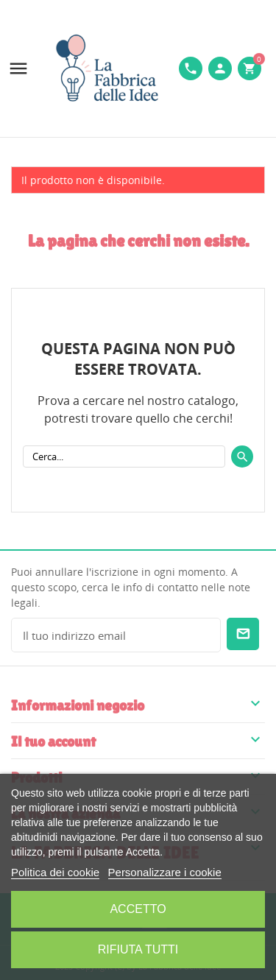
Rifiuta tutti (138, 949)
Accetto (138, 909)
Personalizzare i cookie (165, 872)
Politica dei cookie (55, 872)
